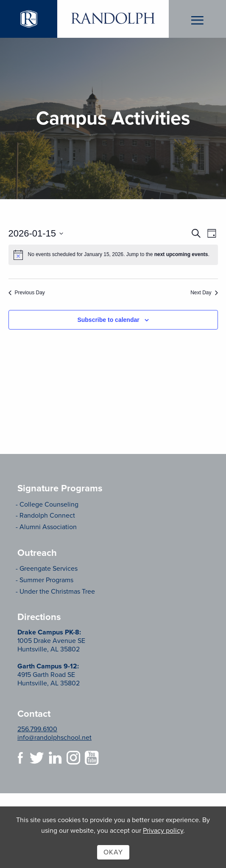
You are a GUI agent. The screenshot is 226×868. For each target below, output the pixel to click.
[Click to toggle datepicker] (36, 233)
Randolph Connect (47, 516)
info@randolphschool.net (54, 738)
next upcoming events (181, 254)
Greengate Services (49, 569)
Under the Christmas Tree (57, 592)
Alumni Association (48, 527)
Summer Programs (46, 580)
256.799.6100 (37, 729)
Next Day (204, 293)
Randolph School (113, 19)
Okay (113, 852)
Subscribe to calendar (108, 320)
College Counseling (49, 504)
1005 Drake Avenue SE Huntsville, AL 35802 (51, 641)
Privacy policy (163, 831)
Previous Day (27, 293)
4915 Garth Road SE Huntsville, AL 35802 (49, 675)
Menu (197, 19)
